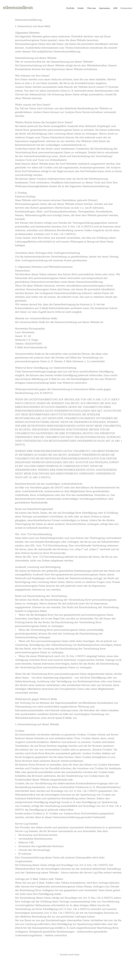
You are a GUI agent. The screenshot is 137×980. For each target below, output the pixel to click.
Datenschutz (126, 8)
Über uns (91, 8)
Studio (81, 8)
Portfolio (70, 8)
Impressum (104, 8)
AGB (115, 8)
